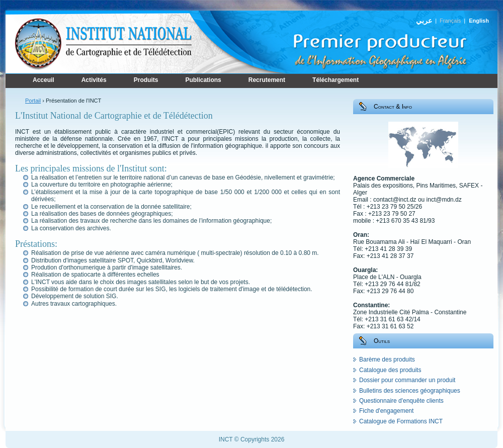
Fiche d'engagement (386, 411)
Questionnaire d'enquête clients (401, 401)
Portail (33, 101)
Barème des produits (387, 360)
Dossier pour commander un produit (407, 380)
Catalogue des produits (390, 370)
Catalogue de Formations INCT (401, 421)
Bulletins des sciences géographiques (410, 391)
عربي (424, 21)
